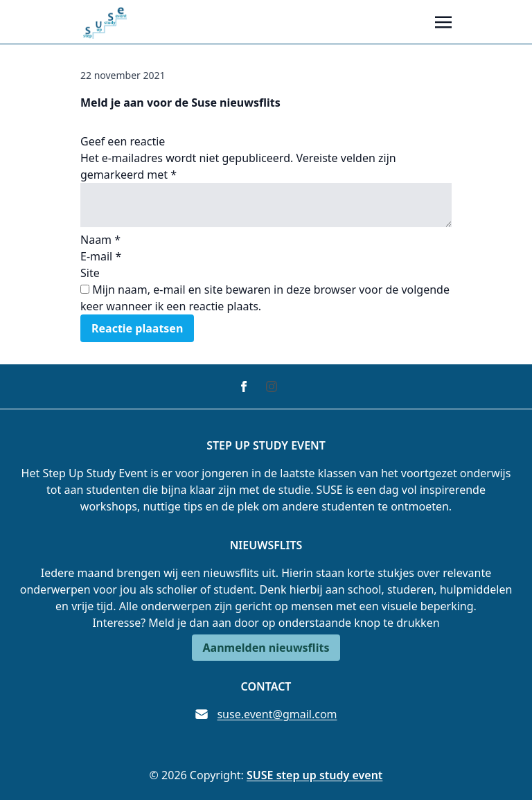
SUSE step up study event (314, 775)
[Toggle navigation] (443, 21)
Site (90, 273)
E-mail (101, 256)
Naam (100, 240)
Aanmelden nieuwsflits (266, 648)
